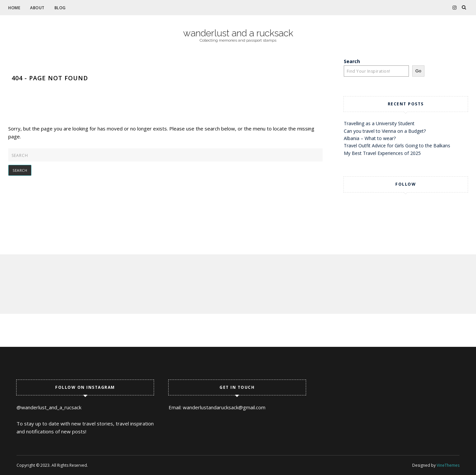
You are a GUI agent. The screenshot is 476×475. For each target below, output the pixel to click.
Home (14, 8)
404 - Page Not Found (50, 78)
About (37, 8)
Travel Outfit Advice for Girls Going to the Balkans (397, 146)
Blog (60, 8)
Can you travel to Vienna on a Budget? (385, 131)
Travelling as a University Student (379, 123)
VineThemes (448, 465)
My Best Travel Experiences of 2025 (382, 153)
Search (352, 61)
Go (418, 71)
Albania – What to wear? (370, 138)
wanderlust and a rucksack (238, 33)
